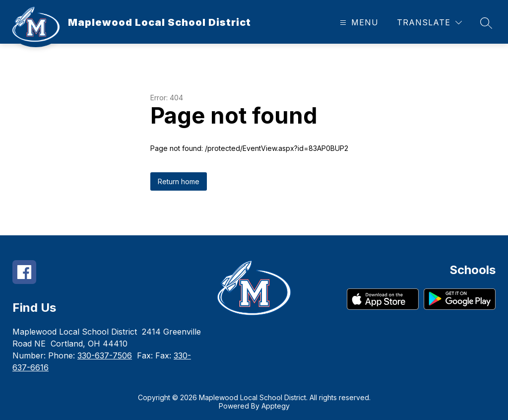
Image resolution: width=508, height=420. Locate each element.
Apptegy (276, 406)
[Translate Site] (429, 23)
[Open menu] (358, 23)
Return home (179, 181)
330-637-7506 (105, 355)
